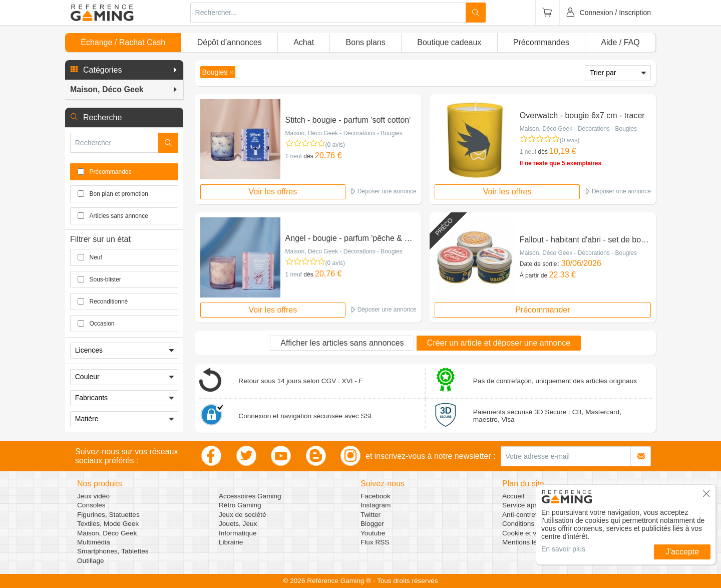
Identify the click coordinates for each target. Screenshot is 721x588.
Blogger (372, 524)
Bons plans (366, 42)
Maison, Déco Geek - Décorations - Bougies (344, 133)
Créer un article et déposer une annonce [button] (499, 343)
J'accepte (682, 552)
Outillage (91, 561)
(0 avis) (335, 145)
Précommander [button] (543, 310)
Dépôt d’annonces (230, 42)
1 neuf (294, 156)
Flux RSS (375, 542)
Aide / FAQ (620, 42)
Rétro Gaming (240, 505)
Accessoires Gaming (250, 496)
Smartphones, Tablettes (113, 551)
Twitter (371, 515)
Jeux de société (242, 515)
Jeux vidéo (93, 496)
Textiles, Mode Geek (108, 524)
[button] (124, 70)
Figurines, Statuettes (108, 515)
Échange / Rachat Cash (123, 42)
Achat (304, 42)
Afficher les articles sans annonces (342, 343)
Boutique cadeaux (449, 42)
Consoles (91, 505)
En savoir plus (563, 549)
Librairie (231, 542)
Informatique (238, 533)
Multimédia (94, 542)
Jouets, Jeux (238, 524)
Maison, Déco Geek (107, 533)
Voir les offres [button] (273, 192)
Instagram (376, 505)
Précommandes (541, 42)
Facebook (376, 496)
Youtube (373, 533)
